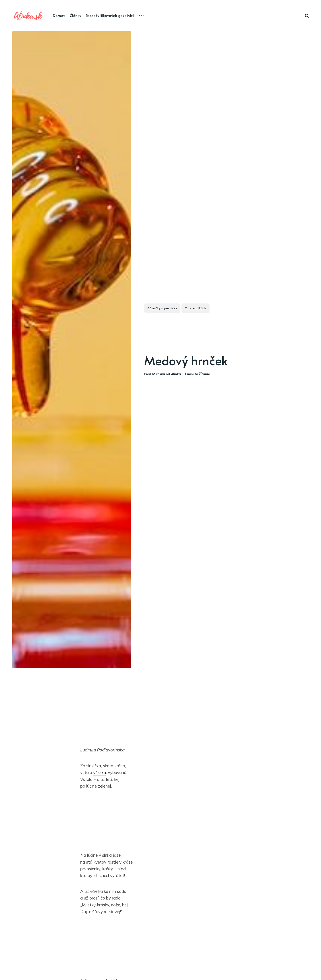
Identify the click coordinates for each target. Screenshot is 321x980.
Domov (59, 15)
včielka (100, 772)
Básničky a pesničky (162, 308)
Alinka (176, 374)
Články (76, 15)
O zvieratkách (195, 308)
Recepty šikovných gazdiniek (110, 15)
